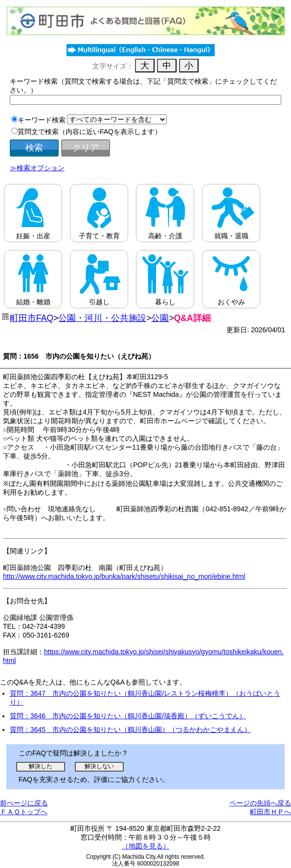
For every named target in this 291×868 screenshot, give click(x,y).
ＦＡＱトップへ (24, 812)
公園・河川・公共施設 (102, 318)
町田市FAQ (32, 318)
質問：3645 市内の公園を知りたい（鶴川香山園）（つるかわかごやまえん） (130, 730)
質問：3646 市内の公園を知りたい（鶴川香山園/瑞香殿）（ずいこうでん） (128, 716)
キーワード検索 (42, 120)
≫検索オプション (37, 168)
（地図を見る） (146, 846)
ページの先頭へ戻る (260, 803)
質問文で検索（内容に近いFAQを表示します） (90, 132)
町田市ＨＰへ (270, 812)
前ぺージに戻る (24, 803)
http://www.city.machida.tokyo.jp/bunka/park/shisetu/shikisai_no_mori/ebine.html (124, 576)
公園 (160, 318)
